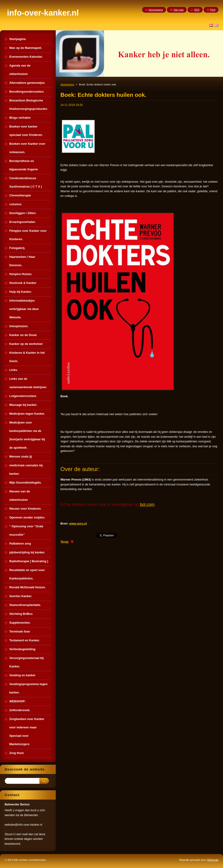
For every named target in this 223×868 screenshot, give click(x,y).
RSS (197, 10)
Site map (179, 10)
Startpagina (67, 84)
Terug (64, 542)
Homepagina (156, 10)
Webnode (213, 860)
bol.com (147, 505)
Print (213, 10)
